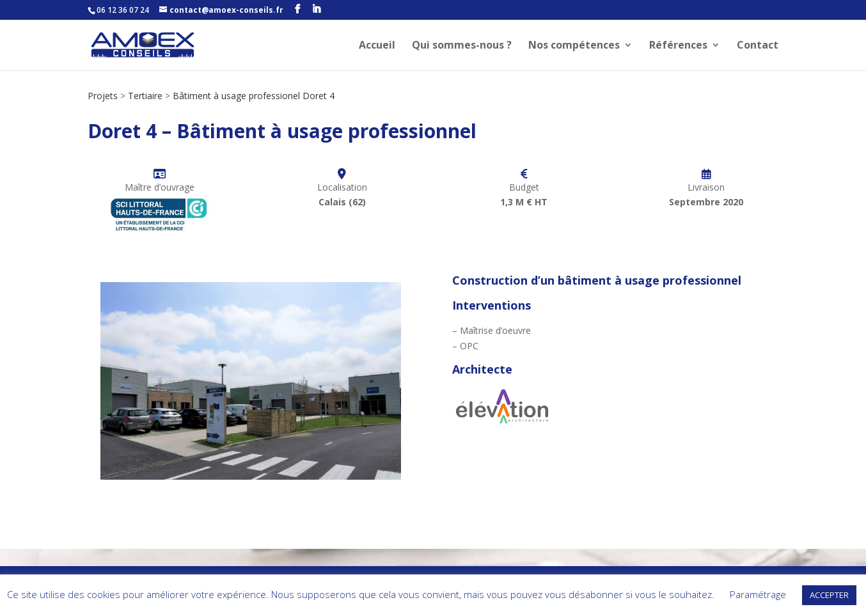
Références (678, 46)
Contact (758, 46)
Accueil (377, 46)
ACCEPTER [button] (829, 595)
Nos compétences (574, 46)
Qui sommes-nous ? (462, 46)
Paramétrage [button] (758, 594)
